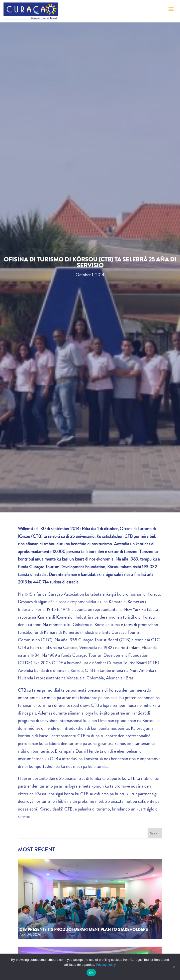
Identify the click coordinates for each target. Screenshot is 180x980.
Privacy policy (106, 965)
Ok (91, 973)
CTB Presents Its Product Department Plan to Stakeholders (84, 930)
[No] (174, 967)
